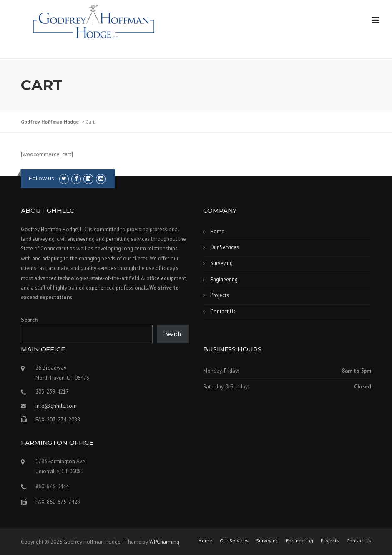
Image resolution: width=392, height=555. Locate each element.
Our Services (225, 247)
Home (217, 231)
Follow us (41, 178)
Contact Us (223, 312)
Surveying (221, 263)
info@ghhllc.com (56, 406)
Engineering (224, 279)
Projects (220, 295)
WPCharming (164, 542)
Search (29, 320)
